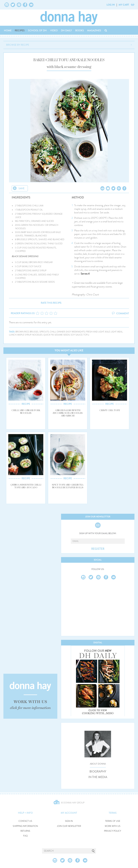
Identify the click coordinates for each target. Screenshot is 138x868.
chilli (53, 332)
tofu (86, 335)
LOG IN (111, 5)
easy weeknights (75, 332)
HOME (8, 30)
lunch (13, 335)
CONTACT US (25, 821)
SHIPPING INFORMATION (25, 826)
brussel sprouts (39, 332)
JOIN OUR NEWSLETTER (69, 826)
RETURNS (25, 831)
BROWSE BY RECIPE (18, 45)
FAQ (25, 836)
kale (107, 332)
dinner (61, 332)
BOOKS (80, 30)
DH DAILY (66, 30)
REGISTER (98, 549)
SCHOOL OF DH (37, 30)
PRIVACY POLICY (113, 831)
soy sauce (77, 335)
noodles (37, 335)
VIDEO (54, 30)
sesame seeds (62, 335)
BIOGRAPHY (98, 772)
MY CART (124, 5)
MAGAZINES (94, 30)
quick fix (49, 335)
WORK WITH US (113, 826)
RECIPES (20, 30)
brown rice (22, 332)
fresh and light (95, 332)
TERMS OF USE (113, 821)
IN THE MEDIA (98, 777)
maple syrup (24, 335)
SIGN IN (69, 821)
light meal (117, 332)
